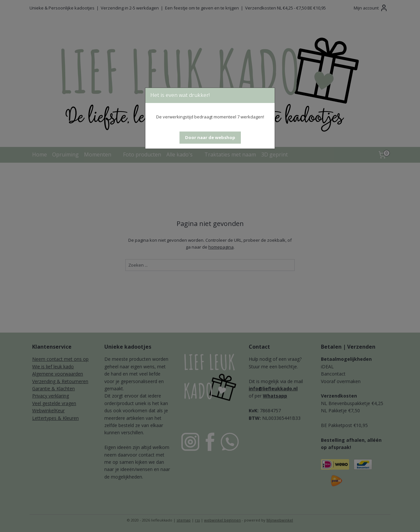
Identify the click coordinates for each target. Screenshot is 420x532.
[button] (210, 138)
